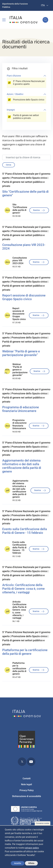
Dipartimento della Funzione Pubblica (15, 5)
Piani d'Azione (14, 76)
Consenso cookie (43, 823)
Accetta (18, 863)
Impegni (11, 110)
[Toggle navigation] (4, 20)
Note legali (26, 784)
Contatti (27, 778)
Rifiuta (31, 863)
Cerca (9, 165)
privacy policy (32, 848)
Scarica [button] (39, 210)
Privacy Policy (27, 790)
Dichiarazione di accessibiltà (27, 796)
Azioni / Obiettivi (15, 94)
